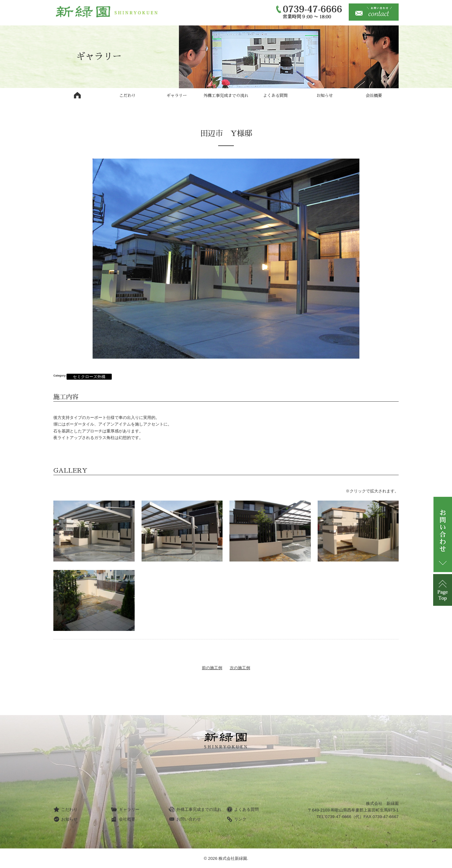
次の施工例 (240, 668)
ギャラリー (177, 96)
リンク (236, 819)
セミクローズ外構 (89, 377)
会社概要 (374, 96)
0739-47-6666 (338, 817)
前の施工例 (212, 668)
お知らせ (325, 96)
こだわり (127, 96)
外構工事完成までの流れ (226, 96)
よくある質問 (275, 96)
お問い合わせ (185, 819)
